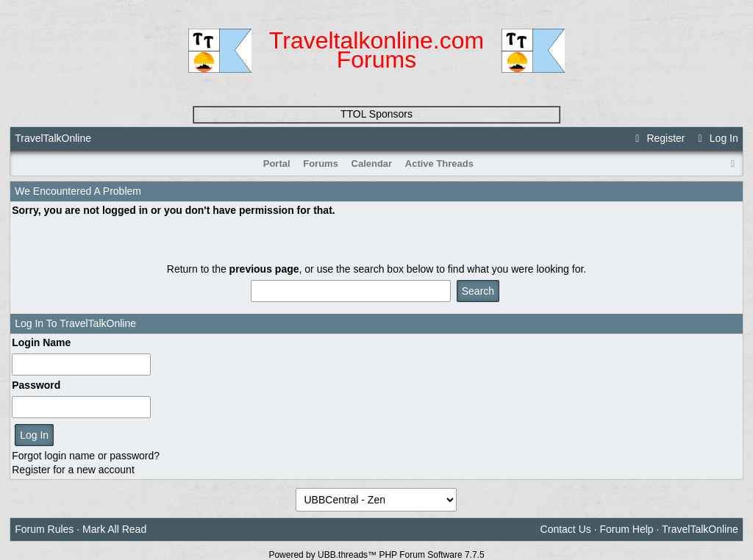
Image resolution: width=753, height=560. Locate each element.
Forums (321, 164)
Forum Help (626, 529)
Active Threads (439, 164)
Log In (715, 138)
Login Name (41, 342)
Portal (277, 164)
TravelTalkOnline (53, 138)
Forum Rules (44, 529)
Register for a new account (73, 470)
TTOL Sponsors (376, 114)
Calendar (372, 164)
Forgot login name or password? (86, 456)
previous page (264, 269)
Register (658, 138)
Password (36, 385)
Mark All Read (114, 529)
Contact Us (566, 529)
